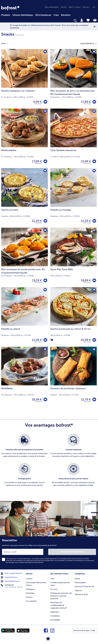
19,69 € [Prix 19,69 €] (86, 280)
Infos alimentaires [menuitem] (52, 7)
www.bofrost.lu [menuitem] (9, 577)
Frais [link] (56, 15)
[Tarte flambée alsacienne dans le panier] (94, 161)
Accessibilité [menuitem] (55, 620)
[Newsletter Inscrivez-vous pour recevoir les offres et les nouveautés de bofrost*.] (49, 553)
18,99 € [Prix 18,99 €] (37, 399)
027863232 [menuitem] (7, 585)
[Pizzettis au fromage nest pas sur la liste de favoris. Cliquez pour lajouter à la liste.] (94, 171)
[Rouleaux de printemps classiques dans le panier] (94, 399)
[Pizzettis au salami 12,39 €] (25, 317)
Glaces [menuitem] (77, 579)
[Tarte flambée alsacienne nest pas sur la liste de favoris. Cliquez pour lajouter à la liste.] (94, 111)
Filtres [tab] (6, 44)
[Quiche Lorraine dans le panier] (45, 221)
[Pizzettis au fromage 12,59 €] (74, 198)
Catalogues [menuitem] (30, 589)
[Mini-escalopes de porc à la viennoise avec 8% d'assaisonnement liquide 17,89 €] (74, 79)
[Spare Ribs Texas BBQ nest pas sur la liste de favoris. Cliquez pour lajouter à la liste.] (94, 230)
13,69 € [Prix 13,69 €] (86, 161)
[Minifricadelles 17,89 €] (25, 138)
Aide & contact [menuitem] (75, 7)
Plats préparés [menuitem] (80, 583)
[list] (49, 463)
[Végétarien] (52, 340)
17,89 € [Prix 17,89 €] (86, 102)
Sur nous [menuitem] (54, 589)
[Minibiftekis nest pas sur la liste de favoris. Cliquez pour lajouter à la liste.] (45, 349)
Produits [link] (6, 15)
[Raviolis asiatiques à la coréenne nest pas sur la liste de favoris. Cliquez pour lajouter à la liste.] (45, 52)
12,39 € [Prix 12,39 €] (37, 340)
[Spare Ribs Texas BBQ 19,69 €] (74, 257)
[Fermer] (95, 27)
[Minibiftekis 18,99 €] (25, 376)
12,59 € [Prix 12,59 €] (86, 221)
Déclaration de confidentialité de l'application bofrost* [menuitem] (59, 605)
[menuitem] (6, 15)
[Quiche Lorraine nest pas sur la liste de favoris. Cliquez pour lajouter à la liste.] (45, 171)
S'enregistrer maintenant (72, 552)
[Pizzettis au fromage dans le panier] (94, 221)
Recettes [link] (66, 15)
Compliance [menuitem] (55, 616)
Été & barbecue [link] (43, 15)
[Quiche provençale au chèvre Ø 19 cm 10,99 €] (74, 317)
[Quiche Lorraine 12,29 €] (25, 198)
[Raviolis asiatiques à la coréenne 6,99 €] (25, 79)
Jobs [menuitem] (52, 579)
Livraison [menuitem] (29, 597)
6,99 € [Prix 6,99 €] (38, 102)
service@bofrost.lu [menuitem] (10, 581)
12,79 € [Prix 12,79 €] (86, 399)
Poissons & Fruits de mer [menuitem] (84, 587)
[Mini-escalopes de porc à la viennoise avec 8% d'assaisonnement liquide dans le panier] (94, 102)
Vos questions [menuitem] (31, 601)
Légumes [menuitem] (78, 590)
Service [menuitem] (64, 7)
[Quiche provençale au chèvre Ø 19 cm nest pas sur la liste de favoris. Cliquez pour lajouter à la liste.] (94, 290)
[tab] (82, 20)
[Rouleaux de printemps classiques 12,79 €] (74, 376)
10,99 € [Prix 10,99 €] (86, 340)
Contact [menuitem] (29, 579)
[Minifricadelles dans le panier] (45, 161)
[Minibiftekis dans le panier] (45, 399)
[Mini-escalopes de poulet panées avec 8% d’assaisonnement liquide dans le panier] (45, 280)
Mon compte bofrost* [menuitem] (12, 573)
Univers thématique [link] (23, 15)
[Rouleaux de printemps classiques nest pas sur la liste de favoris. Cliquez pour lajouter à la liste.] (94, 349)
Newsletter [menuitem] (30, 593)
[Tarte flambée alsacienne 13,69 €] (74, 138)
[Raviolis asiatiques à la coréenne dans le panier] (45, 102)
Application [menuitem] (55, 612)
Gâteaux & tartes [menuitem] (81, 594)
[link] (10, 8)
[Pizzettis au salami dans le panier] (45, 340)
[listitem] (25, 447)
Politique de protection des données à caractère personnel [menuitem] (61, 596)
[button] (90, 7)
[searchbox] (3, 21)
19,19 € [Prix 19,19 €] (37, 280)
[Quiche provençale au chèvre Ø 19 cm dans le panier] (94, 340)
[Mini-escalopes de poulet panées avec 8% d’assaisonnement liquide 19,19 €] (25, 257)
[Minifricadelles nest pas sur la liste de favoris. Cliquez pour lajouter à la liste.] (45, 111)
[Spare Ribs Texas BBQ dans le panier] (94, 280)
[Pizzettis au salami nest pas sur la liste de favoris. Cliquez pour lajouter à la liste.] (45, 290)
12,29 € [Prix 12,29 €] (37, 221)
